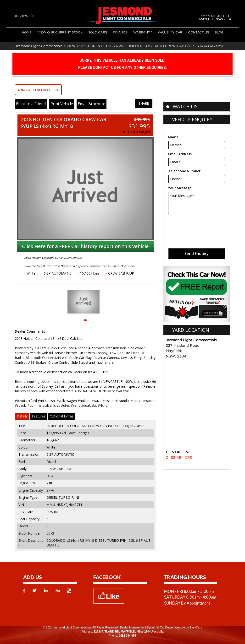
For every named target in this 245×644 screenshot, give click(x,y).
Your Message (180, 188)
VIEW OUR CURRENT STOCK (60, 32)
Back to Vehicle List (38, 90)
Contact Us (198, 32)
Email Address (180, 154)
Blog (219, 32)
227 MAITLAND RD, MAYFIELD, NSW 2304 (216, 18)
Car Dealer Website (172, 628)
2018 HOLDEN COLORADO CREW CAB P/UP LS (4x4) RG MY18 (172, 46)
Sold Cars (98, 32)
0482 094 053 (24, 16)
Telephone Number (184, 171)
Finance (120, 32)
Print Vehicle (62, 104)
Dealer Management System (138, 628)
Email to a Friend (31, 104)
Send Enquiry (197, 254)
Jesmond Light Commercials (39, 46)
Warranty (143, 32)
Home (27, 32)
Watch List (187, 106)
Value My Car (170, 32)
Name (173, 137)
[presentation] (196, 226)
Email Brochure (92, 104)
